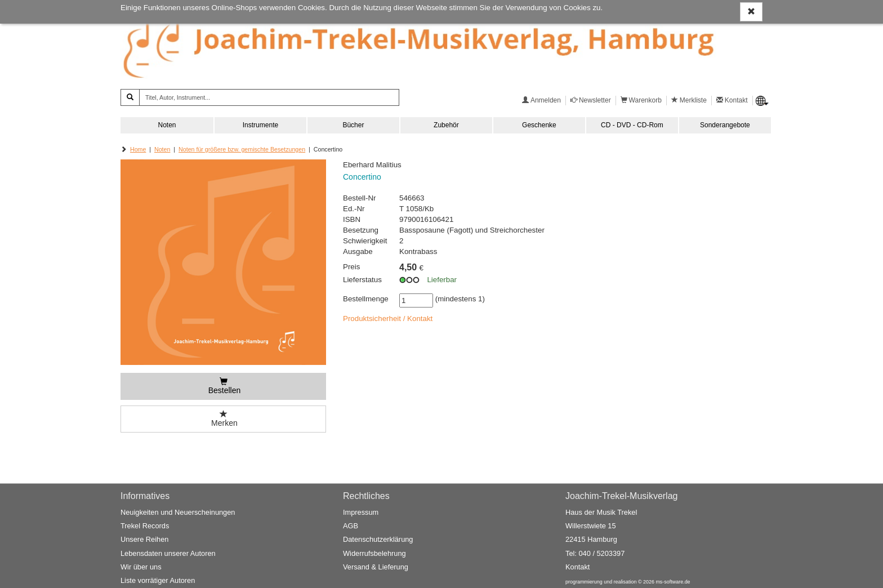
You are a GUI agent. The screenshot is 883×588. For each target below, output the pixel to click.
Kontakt (577, 567)
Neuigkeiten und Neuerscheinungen (178, 512)
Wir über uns (141, 567)
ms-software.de (673, 582)
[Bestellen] (223, 386)
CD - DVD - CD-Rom (632, 125)
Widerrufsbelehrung (374, 553)
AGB (351, 526)
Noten (167, 125)
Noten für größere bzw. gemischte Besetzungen (242, 149)
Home (138, 149)
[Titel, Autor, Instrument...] (269, 97)
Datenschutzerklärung (378, 540)
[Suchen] (130, 97)
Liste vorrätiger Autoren (158, 581)
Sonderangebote (725, 125)
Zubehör (446, 125)
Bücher (353, 125)
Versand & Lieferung (376, 567)
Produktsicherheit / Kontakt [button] (388, 318)
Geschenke (539, 125)
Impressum (361, 512)
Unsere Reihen (144, 540)
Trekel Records (145, 526)
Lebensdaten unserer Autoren (168, 553)
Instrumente (260, 125)
